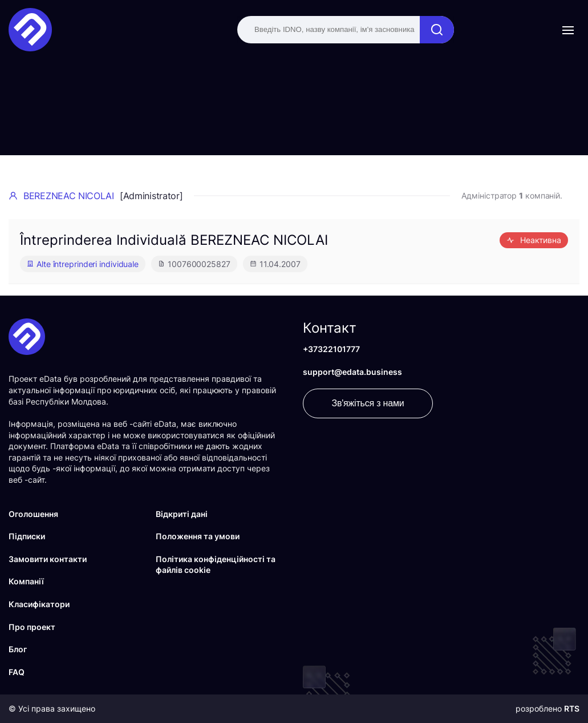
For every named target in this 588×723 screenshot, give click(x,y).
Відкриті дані (182, 514)
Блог (18, 649)
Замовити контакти (48, 559)
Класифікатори (39, 604)
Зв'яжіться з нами (368, 403)
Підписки (27, 536)
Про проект (32, 627)
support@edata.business (352, 372)
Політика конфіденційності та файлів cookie (216, 565)
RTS (572, 708)
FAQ (17, 672)
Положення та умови (198, 536)
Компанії (26, 581)
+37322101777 (331, 349)
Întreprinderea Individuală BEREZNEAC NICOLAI (174, 240)
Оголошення (33, 514)
